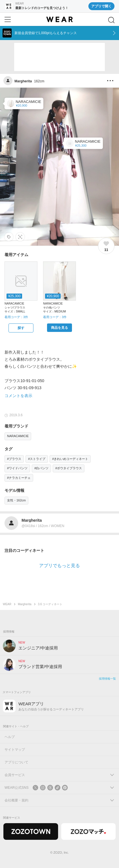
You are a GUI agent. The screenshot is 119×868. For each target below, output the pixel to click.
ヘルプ (10, 737)
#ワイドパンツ (17, 468)
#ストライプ (37, 459)
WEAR (7, 604)
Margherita (25, 604)
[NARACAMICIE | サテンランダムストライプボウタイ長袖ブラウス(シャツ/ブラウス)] (83, 143)
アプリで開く (101, 6)
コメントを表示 (18, 396)
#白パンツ (41, 468)
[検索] (111, 20)
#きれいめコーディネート (70, 459)
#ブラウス (14, 459)
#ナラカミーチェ (19, 478)
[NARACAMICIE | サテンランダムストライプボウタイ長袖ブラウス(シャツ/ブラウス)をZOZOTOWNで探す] (21, 328)
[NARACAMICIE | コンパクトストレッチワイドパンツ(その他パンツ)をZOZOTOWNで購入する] (59, 328)
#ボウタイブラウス (69, 468)
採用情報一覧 (107, 679)
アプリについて (16, 762)
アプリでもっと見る (59, 566)
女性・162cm (16, 500)
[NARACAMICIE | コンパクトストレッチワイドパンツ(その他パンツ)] (24, 104)
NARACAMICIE (18, 436)
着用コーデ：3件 (16, 317)
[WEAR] (59, 19)
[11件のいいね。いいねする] (106, 246)
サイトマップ (15, 750)
